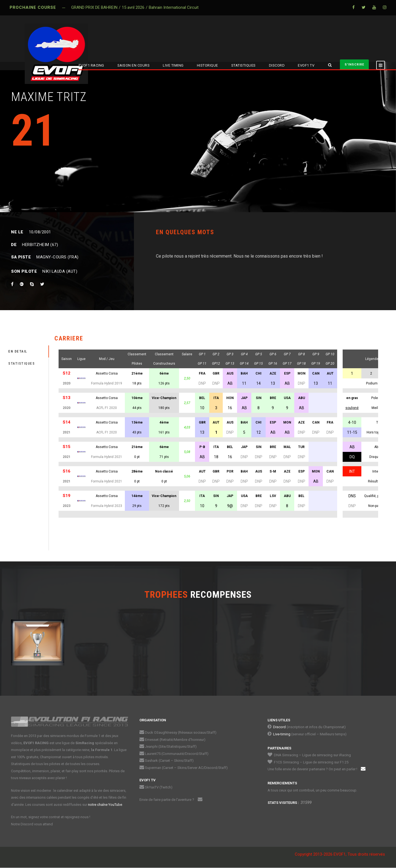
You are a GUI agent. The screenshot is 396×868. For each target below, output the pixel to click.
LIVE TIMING (173, 65)
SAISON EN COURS (134, 65)
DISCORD (277, 65)
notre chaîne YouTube (105, 805)
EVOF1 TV (306, 65)
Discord (279, 727)
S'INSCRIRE (354, 65)
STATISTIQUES (244, 65)
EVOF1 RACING (91, 65)
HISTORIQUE (207, 65)
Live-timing (282, 734)
